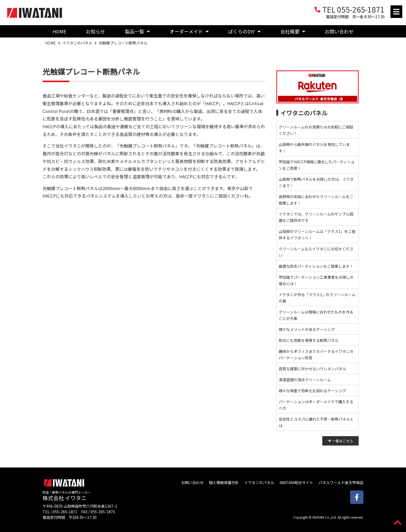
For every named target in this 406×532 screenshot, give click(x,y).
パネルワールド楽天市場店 (341, 482)
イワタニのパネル (77, 43)
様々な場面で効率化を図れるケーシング (312, 391)
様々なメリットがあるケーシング (307, 329)
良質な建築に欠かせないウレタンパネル (312, 369)
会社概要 (293, 31)
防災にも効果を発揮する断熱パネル (309, 340)
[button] (396, 12)
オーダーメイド (189, 31)
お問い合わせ (339, 31)
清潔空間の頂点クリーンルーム (305, 380)
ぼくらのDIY (244, 31)
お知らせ (95, 31)
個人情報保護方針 (224, 482)
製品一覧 (137, 31)
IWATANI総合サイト (296, 482)
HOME (59, 31)
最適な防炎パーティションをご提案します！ (316, 266)
